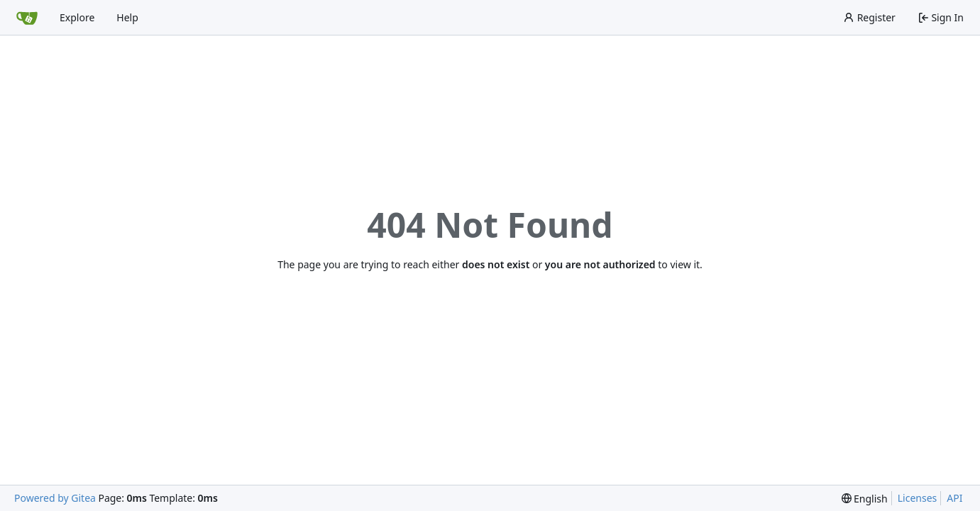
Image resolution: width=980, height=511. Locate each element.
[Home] (27, 18)
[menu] (865, 499)
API (954, 498)
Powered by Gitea (55, 498)
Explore (77, 17)
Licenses (918, 498)
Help (127, 17)
